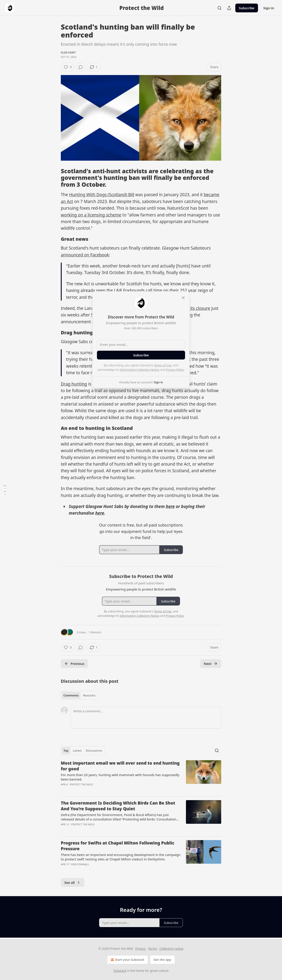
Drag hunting (74, 384)
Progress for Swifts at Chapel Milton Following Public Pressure (118, 846)
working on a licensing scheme (91, 215)
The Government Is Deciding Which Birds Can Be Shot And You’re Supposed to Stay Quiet (118, 806)
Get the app (162, 960)
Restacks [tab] (89, 695)
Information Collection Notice (139, 370)
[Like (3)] (68, 67)
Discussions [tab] (94, 751)
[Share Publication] (229, 8)
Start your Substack (127, 960)
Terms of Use (163, 365)
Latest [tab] (77, 751)
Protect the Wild (81, 784)
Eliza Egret (68, 52)
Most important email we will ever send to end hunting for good (120, 766)
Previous (74, 664)
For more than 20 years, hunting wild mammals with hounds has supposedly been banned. (120, 777)
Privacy (140, 949)
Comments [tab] (71, 695)
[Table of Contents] (5, 490)
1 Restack (95, 632)
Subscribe (247, 8)
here (170, 506)
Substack (120, 971)
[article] (141, 777)
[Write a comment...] (146, 718)
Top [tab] (66, 751)
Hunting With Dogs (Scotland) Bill (102, 195)
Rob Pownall (80, 864)
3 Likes (81, 632)
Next (211, 664)
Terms (152, 949)
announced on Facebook (85, 255)
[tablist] (79, 695)
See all (73, 882)
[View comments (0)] (81, 67)
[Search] (219, 8)
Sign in (269, 8)
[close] (183, 298)
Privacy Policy (175, 370)
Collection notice (172, 949)
